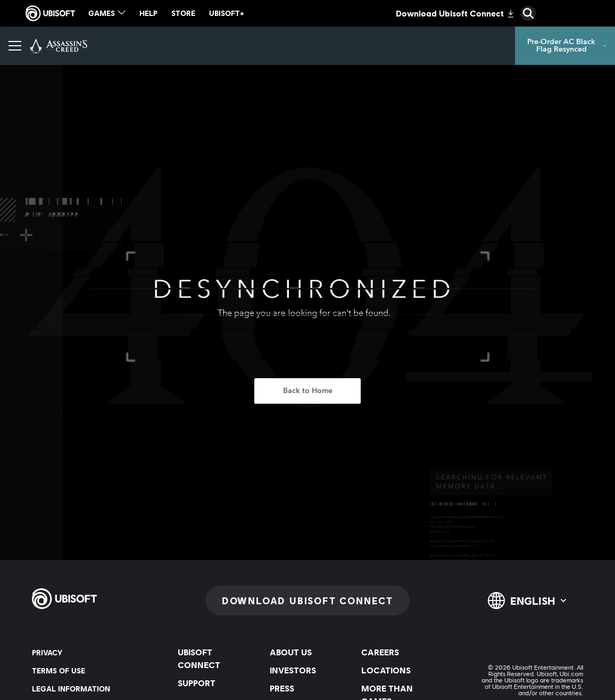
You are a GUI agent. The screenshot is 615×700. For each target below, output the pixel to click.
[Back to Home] (307, 391)
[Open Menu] (15, 46)
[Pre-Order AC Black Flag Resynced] (565, 46)
